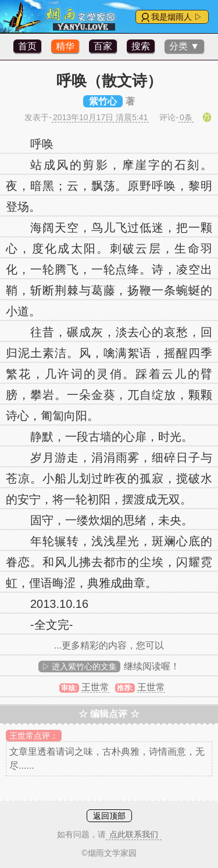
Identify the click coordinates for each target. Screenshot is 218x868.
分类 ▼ (184, 46)
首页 (27, 46)
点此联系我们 (134, 834)
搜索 (141, 46)
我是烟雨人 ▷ (177, 17)
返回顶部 (109, 816)
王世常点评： (34, 736)
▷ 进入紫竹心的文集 (80, 667)
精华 (65, 46)
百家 (103, 46)
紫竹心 (103, 101)
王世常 (95, 687)
